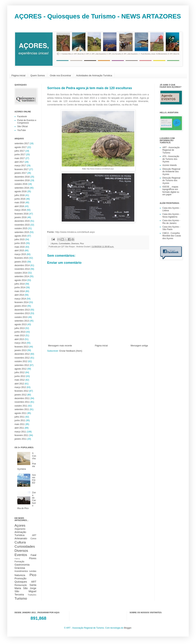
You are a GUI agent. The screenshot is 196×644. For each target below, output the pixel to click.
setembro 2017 (22, 143)
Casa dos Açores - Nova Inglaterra (171, 215)
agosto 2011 (21, 413)
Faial (33, 555)
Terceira (19, 595)
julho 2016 (20, 195)
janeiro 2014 (21, 306)
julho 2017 (20, 151)
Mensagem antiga (139, 346)
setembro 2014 (22, 276)
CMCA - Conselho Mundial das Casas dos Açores (172, 236)
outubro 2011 (21, 406)
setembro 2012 (22, 365)
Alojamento (20, 529)
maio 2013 (20, 335)
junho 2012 (20, 376)
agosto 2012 (21, 369)
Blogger (128, 628)
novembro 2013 (22, 313)
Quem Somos (38, 75)
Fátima (17, 559)
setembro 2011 (22, 409)
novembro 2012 (22, 358)
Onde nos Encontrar (60, 75)
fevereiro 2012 (22, 391)
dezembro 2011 (22, 398)
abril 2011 (19, 428)
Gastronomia (22, 565)
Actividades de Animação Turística (94, 75)
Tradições (32, 595)
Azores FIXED (34, 479)
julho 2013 (20, 328)
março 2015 (20, 254)
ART (34, 535)
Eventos (21, 555)
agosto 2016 (21, 191)
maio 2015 (20, 247)
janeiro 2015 (21, 262)
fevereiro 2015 (22, 258)
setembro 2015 (22, 232)
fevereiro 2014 (22, 302)
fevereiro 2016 (22, 214)
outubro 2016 (21, 184)
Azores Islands (170, 165)
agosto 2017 (21, 147)
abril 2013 (19, 339)
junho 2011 (20, 420)
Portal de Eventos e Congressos (27, 122)
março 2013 (20, 343)
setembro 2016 (22, 188)
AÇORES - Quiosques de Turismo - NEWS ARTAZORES (98, 16)
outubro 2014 (21, 273)
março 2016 (20, 210)
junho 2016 (20, 199)
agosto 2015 (21, 236)
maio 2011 (20, 424)
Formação (19, 562)
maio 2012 (20, 380)
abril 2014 (19, 295)
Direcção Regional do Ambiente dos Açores (171, 172)
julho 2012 (20, 372)
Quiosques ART (25, 582)
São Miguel (25, 591)
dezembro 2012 (22, 354)
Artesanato (21, 538)
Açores (55, 243)
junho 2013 (20, 332)
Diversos (75, 243)
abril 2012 (19, 384)
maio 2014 (20, 291)
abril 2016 (19, 206)
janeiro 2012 (21, 395)
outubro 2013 (21, 317)
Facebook (22, 116)
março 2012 (20, 387)
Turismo (21, 598)
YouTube (22, 130)
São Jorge (30, 588)
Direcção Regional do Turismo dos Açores (171, 181)
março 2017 (20, 166)
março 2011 (20, 432)
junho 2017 (20, 155)
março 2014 (20, 299)
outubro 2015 (21, 228)
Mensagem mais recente (60, 346)
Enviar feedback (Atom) (71, 351)
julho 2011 (20, 417)
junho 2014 (20, 287)
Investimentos (21, 571)
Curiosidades (65, 243)
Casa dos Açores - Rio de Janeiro (171, 222)
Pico (82, 243)
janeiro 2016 (21, 217)
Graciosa (20, 568)
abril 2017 (19, 162)
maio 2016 (20, 203)
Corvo (33, 539)
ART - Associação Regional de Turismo (171, 150)
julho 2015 (20, 239)
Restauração (21, 585)
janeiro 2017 (21, 173)
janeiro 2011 (21, 439)
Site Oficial (22, 126)
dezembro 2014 (22, 265)
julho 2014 (20, 284)
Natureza (20, 575)
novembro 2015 (22, 225)
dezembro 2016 (22, 177)
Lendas (33, 571)
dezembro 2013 (22, 310)
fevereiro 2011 (22, 435)
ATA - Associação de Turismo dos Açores (171, 159)
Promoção (21, 578)
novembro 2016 (22, 180)
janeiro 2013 (21, 350)
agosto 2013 (21, 324)
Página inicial (18, 75)
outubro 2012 (21, 361)
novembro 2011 (22, 402)
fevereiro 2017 (22, 169)
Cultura (20, 542)
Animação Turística (20, 534)
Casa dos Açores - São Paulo (171, 228)
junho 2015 (20, 243)
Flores (33, 558)
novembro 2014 (22, 269)
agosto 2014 (21, 280)
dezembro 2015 (22, 221)
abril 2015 (19, 251)
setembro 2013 (22, 321)
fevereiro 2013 (22, 347)
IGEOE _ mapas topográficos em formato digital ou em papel (171, 191)
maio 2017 (20, 158)
